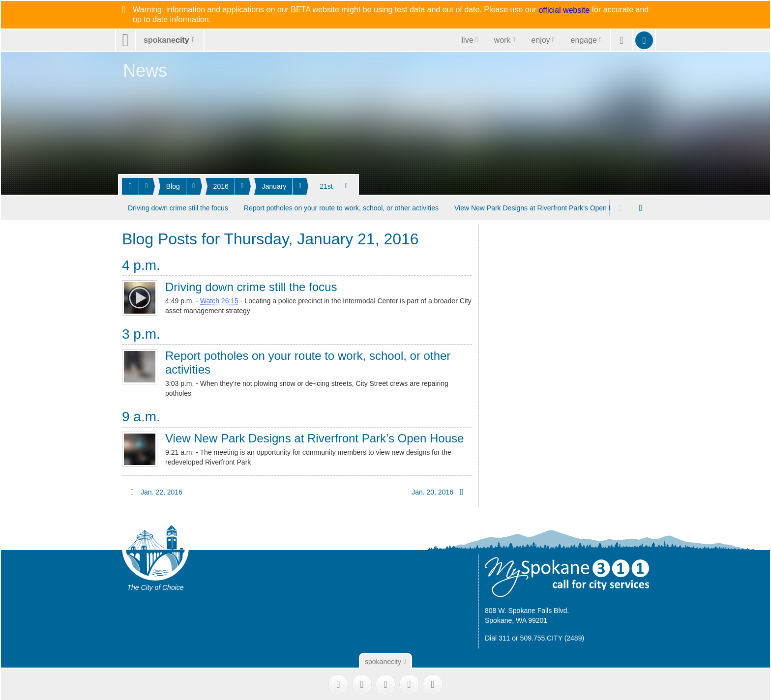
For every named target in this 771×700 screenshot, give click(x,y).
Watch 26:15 (219, 301)
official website (564, 10)
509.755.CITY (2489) (552, 638)
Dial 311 (497, 638)
